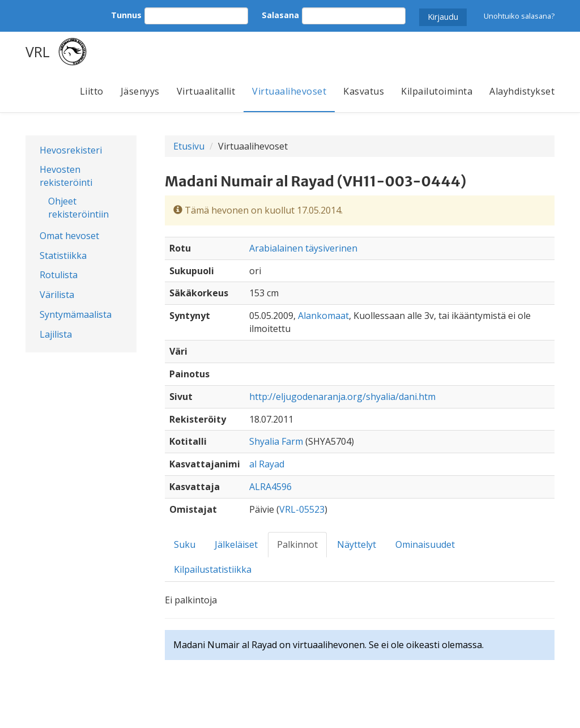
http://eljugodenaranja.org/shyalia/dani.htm (342, 397)
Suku (185, 544)
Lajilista (56, 334)
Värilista (57, 295)
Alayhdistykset (522, 91)
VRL (38, 52)
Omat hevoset (69, 236)
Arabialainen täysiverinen (303, 248)
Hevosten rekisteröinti (66, 176)
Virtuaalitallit (206, 91)
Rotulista (59, 275)
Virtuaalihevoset (289, 91)
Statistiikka (63, 256)
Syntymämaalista (76, 314)
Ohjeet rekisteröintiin (78, 208)
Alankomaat (323, 316)
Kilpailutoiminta (437, 91)
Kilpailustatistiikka (213, 569)
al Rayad (267, 464)
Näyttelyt (357, 544)
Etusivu (189, 146)
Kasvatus (364, 91)
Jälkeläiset (236, 544)
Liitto (92, 91)
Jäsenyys (140, 91)
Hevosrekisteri (71, 150)
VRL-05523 (302, 509)
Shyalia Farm (276, 441)
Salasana (280, 15)
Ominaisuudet (425, 544)
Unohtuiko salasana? (519, 16)
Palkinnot (297, 544)
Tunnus (126, 15)
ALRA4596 (270, 487)
